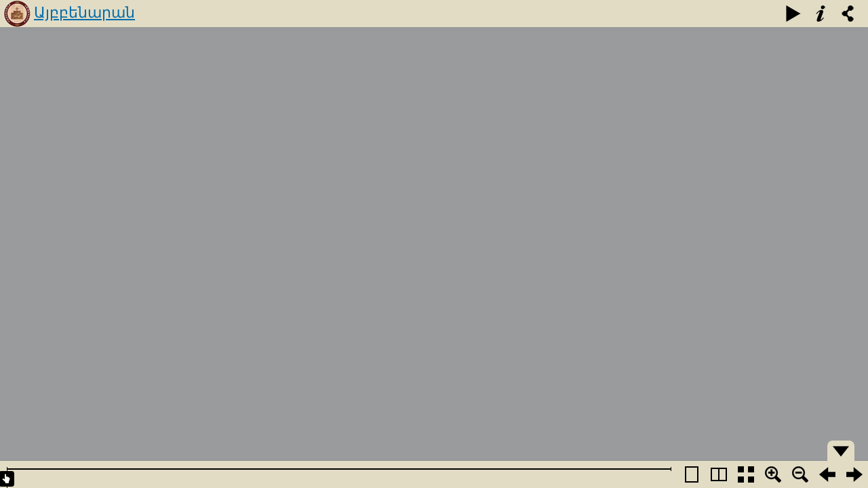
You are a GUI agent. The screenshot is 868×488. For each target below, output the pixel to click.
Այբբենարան (84, 13)
